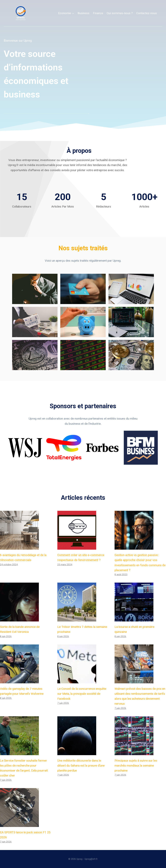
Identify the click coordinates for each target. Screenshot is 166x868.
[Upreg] (21, 13)
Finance (98, 13)
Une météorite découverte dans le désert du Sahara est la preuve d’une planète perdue (81, 766)
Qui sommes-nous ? (120, 13)
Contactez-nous (146, 13)
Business (83, 13)
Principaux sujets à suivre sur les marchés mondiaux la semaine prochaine (136, 766)
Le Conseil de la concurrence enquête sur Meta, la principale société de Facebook (82, 694)
